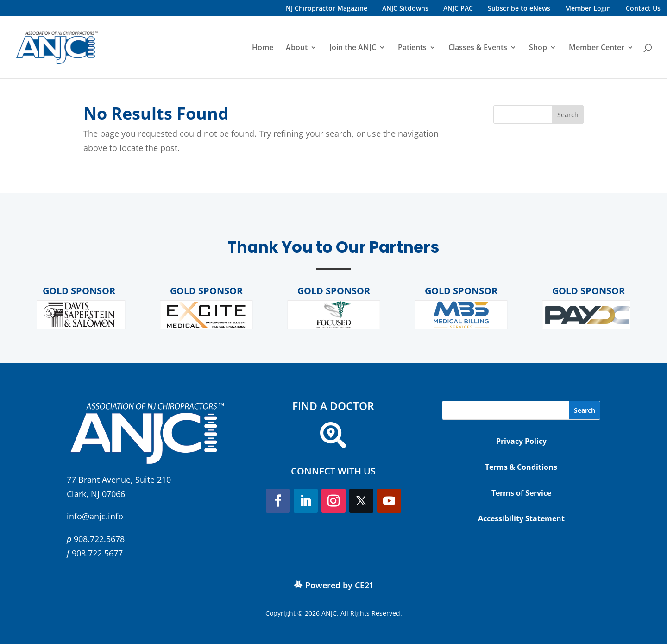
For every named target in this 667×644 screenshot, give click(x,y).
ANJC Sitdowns (405, 8)
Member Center (597, 48)
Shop (538, 48)
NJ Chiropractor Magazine (327, 8)
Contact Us (643, 8)
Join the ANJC (353, 48)
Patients (412, 48)
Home (263, 48)
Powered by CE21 (340, 585)
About (297, 48)
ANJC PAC (458, 8)
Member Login (588, 8)
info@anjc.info (95, 516)
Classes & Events (478, 48)
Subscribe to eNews (519, 8)
